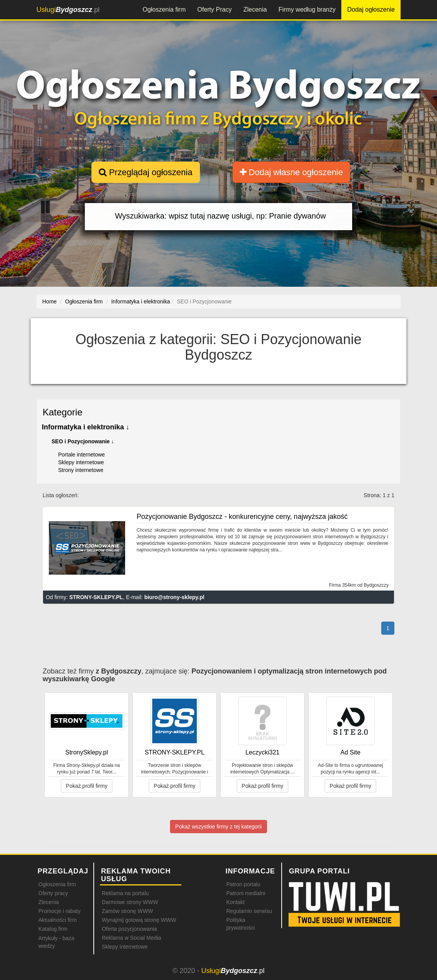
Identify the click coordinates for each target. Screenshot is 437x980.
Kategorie (63, 412)
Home (49, 301)
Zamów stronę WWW (127, 911)
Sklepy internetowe (81, 462)
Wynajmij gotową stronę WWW (139, 920)
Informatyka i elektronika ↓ (86, 427)
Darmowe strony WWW (130, 902)
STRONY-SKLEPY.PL (96, 597)
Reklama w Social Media (132, 938)
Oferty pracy (53, 893)
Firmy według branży (307, 9)
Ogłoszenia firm (164, 9)
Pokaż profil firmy (87, 786)
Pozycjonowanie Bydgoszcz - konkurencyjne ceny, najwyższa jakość (242, 517)
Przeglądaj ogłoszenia (145, 172)
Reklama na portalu (125, 893)
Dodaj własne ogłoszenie (292, 172)
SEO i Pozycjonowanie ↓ (83, 441)
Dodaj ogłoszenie (371, 9)
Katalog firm (53, 929)
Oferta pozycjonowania (129, 929)
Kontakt (235, 902)
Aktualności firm (58, 920)
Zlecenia (255, 9)
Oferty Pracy (214, 9)
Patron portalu (243, 884)
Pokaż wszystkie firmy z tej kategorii (218, 827)
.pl (68, 10)
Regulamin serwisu (249, 911)
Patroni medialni (246, 893)
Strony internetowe (81, 470)
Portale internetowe (82, 455)
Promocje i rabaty (59, 911)
